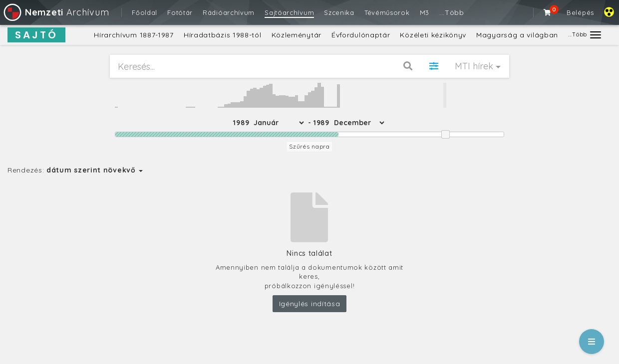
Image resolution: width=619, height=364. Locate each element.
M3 (425, 12)
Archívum (56, 12)
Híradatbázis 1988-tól (223, 35)
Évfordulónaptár (361, 35)
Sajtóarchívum (289, 12)
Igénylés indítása (310, 304)
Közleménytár (297, 35)
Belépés (580, 12)
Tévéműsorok (387, 12)
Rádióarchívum (229, 12)
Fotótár (180, 12)
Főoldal (145, 12)
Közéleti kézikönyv (433, 35)
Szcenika (339, 12)
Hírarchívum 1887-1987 (134, 35)
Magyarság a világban (517, 35)
